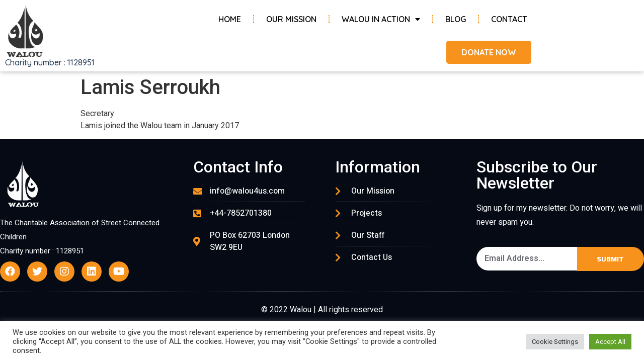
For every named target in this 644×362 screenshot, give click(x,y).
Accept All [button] (610, 342)
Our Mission (291, 19)
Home (230, 19)
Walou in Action (381, 19)
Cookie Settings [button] (555, 342)
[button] (489, 52)
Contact (509, 19)
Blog (456, 19)
